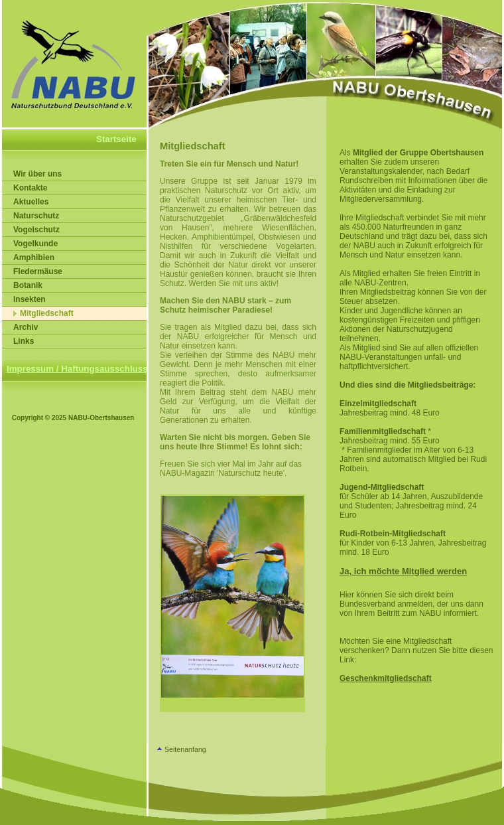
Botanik (28, 285)
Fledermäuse (38, 271)
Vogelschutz (36, 230)
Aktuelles (31, 202)
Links (24, 341)
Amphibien (34, 258)
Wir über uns (37, 174)
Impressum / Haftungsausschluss (77, 369)
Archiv (26, 327)
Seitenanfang (185, 749)
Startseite (116, 139)
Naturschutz (36, 216)
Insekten (30, 299)
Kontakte (30, 188)
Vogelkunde (35, 244)
